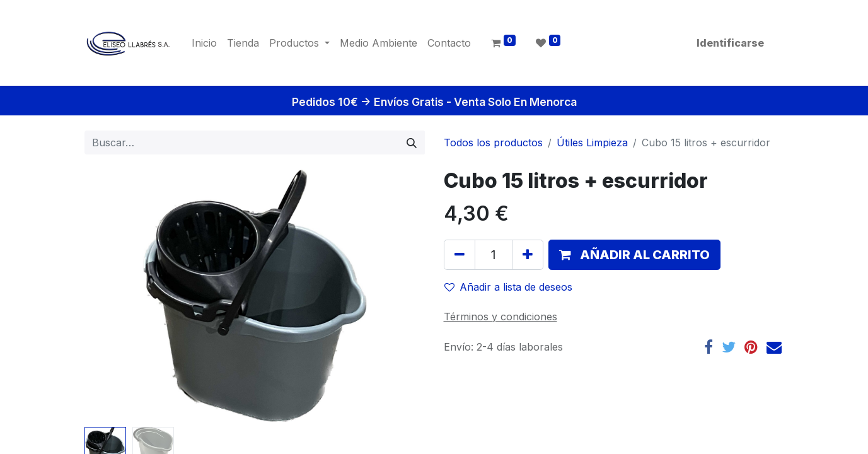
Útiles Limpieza (592, 143)
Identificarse (730, 43)
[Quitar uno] (460, 255)
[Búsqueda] (412, 143)
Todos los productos (493, 143)
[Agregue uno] (528, 255)
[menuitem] (204, 43)
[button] (634, 255)
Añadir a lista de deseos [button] (508, 287)
